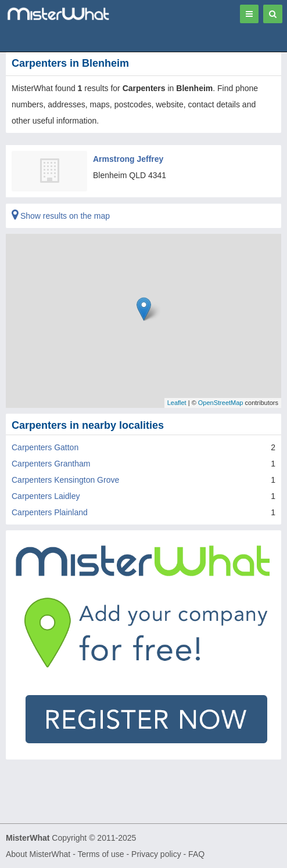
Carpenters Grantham (51, 464)
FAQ (196, 854)
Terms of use (101, 854)
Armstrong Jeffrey (128, 159)
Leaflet (177, 403)
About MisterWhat (38, 854)
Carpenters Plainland (50, 512)
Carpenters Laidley (46, 496)
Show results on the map (61, 216)
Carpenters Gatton (45, 447)
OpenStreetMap (221, 403)
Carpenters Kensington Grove (65, 480)
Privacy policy (156, 854)
